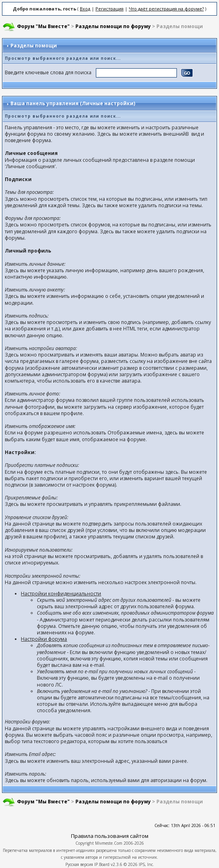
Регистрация (109, 9)
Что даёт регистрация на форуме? (166, 9)
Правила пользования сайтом (110, 836)
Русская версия (79, 864)
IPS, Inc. (146, 864)
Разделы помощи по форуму (113, 26)
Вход (85, 9)
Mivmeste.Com (109, 843)
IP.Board (102, 864)
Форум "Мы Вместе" (43, 26)
